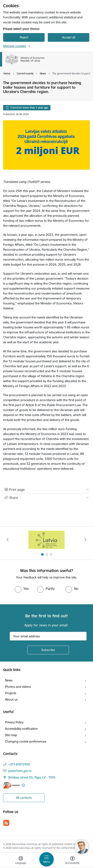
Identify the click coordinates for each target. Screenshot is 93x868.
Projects (11, 693)
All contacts (24, 798)
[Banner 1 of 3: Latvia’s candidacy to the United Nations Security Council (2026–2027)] (47, 540)
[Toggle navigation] (46, 859)
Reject (24, 37)
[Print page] (46, 490)
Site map (11, 735)
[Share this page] (46, 498)
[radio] (22, 589)
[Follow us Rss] (6, 823)
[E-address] (11, 785)
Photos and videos (18, 687)
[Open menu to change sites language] (21, 861)
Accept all (69, 37)
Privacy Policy (14, 722)
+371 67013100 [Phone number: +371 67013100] (19, 764)
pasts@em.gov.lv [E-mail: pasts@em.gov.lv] (20, 771)
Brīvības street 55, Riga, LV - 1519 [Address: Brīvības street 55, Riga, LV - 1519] (32, 777)
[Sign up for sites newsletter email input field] (48, 636)
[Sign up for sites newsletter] (48, 650)
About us (11, 699)
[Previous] (8, 540)
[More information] (23, 785)
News (9, 680)
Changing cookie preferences (26, 741)
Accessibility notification (21, 729)
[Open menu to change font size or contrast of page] (72, 861)
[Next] (85, 540)
